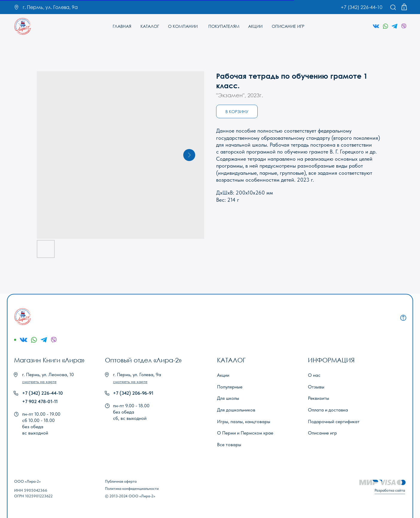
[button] (39, 382)
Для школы (228, 398)
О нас (314, 375)
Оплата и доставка (328, 410)
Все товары (229, 444)
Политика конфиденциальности (132, 489)
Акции (223, 375)
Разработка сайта (390, 490)
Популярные (230, 387)
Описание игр (322, 433)
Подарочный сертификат (334, 421)
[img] (23, 26)
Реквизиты (319, 398)
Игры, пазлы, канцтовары (244, 421)
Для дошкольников (236, 410)
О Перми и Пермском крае (245, 433)
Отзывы (316, 387)
